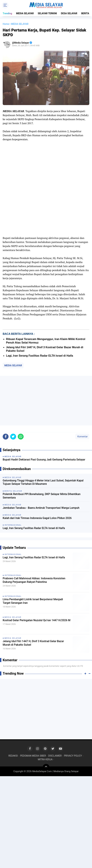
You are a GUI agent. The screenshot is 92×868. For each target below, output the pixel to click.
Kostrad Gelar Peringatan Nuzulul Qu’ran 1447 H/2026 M (37, 620)
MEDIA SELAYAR (25, 13)
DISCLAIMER (55, 756)
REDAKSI (13, 756)
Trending (7, 13)
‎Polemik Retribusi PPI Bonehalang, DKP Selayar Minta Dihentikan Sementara (42, 496)
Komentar (82, 437)
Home (6, 24)
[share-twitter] (13, 437)
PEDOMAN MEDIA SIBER (33, 756)
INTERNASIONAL (13, 554)
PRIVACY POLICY (73, 756)
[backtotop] (46, 767)
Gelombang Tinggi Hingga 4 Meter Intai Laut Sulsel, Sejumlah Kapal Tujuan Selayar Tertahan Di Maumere (43, 482)
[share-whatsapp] (21, 437)
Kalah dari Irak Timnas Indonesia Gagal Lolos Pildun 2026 (37, 518)
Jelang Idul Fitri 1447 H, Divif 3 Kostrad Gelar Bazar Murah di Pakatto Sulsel (33, 643)
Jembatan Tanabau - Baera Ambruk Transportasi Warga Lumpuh (41, 508)
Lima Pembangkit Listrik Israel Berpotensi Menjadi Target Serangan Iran (33, 601)
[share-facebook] (6, 437)
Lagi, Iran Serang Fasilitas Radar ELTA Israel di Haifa (40, 356)
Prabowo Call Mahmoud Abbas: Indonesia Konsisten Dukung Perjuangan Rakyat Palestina (34, 580)
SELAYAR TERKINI (47, 13)
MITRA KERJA (45, 759)
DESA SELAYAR (69, 13)
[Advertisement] (46, 401)
